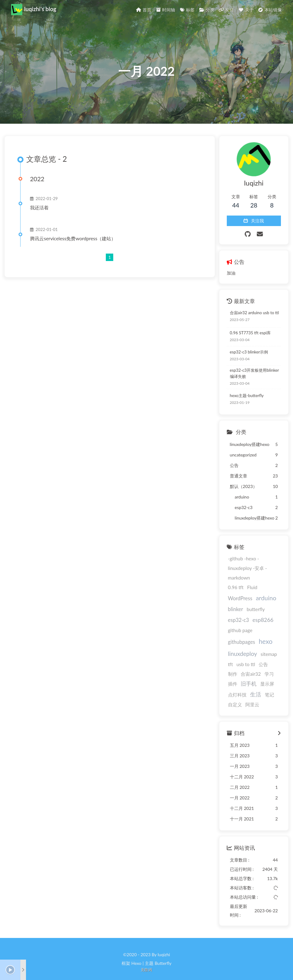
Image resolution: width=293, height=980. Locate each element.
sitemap (269, 654)
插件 (233, 684)
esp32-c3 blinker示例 (249, 352)
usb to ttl (246, 664)
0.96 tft (236, 587)
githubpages (242, 642)
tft (231, 664)
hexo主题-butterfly (247, 396)
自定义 (235, 704)
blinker (236, 609)
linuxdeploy (243, 654)
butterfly (256, 609)
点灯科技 (237, 695)
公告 (263, 664)
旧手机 (249, 684)
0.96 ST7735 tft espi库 (250, 333)
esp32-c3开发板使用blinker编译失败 (254, 373)
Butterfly (163, 963)
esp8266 (263, 620)
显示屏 (267, 684)
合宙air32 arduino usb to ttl (254, 313)
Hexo (136, 963)
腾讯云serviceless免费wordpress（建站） (73, 238)
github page (240, 630)
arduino (266, 598)
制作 (233, 674)
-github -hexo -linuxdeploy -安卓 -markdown (248, 568)
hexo (266, 641)
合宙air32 (251, 674)
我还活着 (39, 208)
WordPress (240, 598)
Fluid (252, 587)
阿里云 (252, 704)
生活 (256, 694)
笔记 (269, 695)
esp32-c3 (239, 620)
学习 (269, 674)
